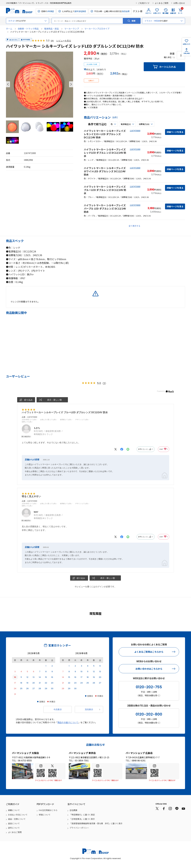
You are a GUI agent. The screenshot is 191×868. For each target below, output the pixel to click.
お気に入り (157, 13)
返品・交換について (17, 819)
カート (180, 11)
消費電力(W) (144, 124)
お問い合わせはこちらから (149, 669)
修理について (45, 815)
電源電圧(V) (126, 124)
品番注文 (173, 13)
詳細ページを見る (175, 132)
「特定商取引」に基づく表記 (82, 815)
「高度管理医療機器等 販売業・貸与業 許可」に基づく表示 (96, 824)
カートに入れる (168, 67)
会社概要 (73, 810)
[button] (8, 84)
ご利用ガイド (144, 3)
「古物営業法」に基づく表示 (82, 819)
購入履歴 (165, 13)
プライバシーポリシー (79, 828)
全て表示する (134, 226)
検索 (134, 21)
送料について (14, 828)
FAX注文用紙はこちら (48, 810)
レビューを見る (64, 41)
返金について (14, 824)
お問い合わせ (179, 3)
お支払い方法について (18, 815)
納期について (14, 810)
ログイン (148, 13)
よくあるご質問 (162, 3)
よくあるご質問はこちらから (149, 652)
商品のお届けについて (68, 723)
